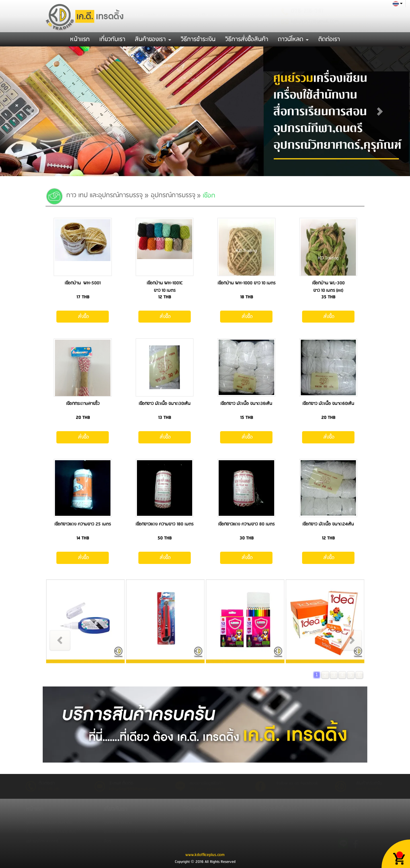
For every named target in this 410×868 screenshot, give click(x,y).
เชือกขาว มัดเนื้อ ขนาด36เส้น (246, 404)
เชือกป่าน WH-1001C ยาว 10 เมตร (165, 287)
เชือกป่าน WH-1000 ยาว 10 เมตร (246, 283)
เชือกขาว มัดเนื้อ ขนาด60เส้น (328, 404)
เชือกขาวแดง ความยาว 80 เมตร (246, 524)
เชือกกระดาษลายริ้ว (83, 404)
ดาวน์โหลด (293, 39)
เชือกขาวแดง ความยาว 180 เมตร (164, 524)
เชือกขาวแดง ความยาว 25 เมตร (83, 524)
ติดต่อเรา (329, 39)
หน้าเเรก (80, 39)
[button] (31, 111)
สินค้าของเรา (153, 39)
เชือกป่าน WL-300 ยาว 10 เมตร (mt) (328, 287)
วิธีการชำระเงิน (198, 39)
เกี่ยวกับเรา (112, 39)
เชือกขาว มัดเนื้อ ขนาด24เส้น (328, 524)
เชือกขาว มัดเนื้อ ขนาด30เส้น (165, 404)
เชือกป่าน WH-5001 (83, 283)
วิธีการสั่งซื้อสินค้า (247, 39)
